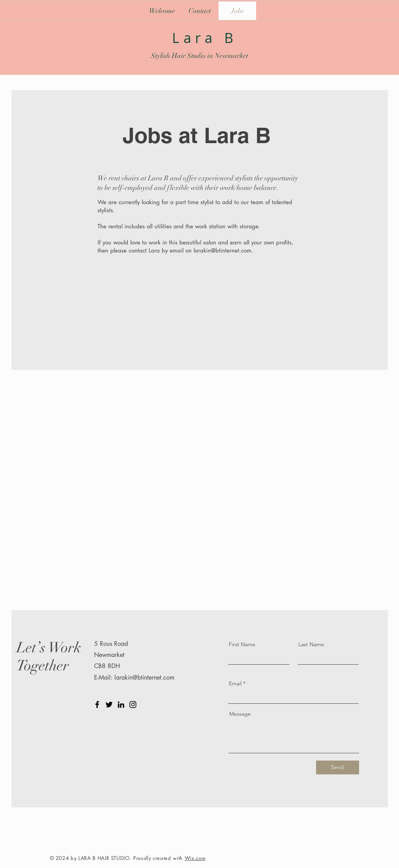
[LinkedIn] (121, 705)
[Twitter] (109, 705)
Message (240, 714)
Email (235, 683)
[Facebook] (97, 705)
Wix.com (195, 858)
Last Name (311, 644)
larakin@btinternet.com (223, 250)
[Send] (338, 767)
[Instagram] (133, 705)
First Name (242, 644)
